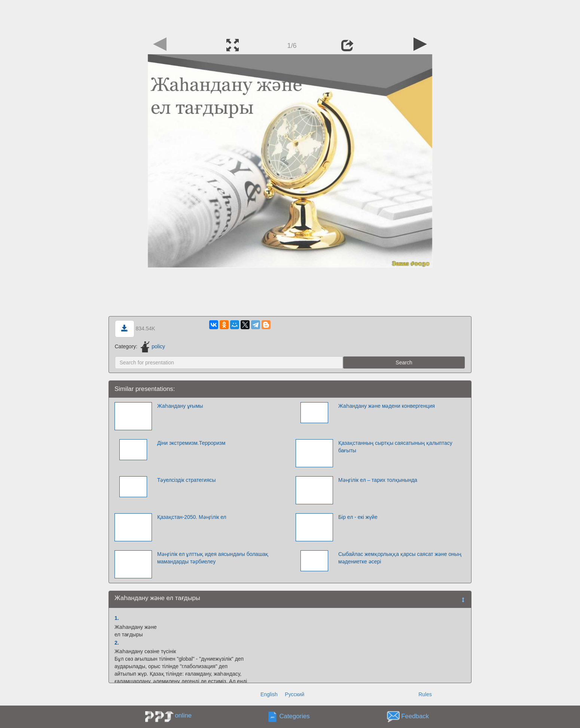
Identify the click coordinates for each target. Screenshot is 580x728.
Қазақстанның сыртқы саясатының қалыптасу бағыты (395, 447)
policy (153, 346)
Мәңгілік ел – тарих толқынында (378, 480)
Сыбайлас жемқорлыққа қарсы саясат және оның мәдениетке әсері (400, 558)
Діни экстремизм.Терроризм (191, 443)
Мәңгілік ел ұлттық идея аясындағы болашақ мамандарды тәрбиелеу (213, 558)
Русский (294, 694)
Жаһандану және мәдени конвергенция (387, 406)
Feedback (415, 717)
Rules (425, 694)
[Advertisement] (290, 17)
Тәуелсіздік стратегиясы (187, 480)
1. (117, 618)
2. (117, 643)
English (269, 694)
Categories (295, 717)
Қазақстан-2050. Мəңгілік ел (192, 517)
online (183, 715)
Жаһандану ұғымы (180, 406)
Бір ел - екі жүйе (358, 517)
